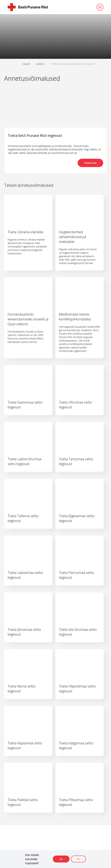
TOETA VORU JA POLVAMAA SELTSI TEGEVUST (73, 64)
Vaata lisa (90, 163)
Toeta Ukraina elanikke (26, 232)
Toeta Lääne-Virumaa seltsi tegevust (24, 461)
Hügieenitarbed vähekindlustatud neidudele (72, 237)
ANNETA (40, 64)
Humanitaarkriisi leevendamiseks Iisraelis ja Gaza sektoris (28, 319)
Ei (78, 859)
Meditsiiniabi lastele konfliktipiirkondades (75, 317)
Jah (61, 859)
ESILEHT (26, 64)
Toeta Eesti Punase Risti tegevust (35, 135)
